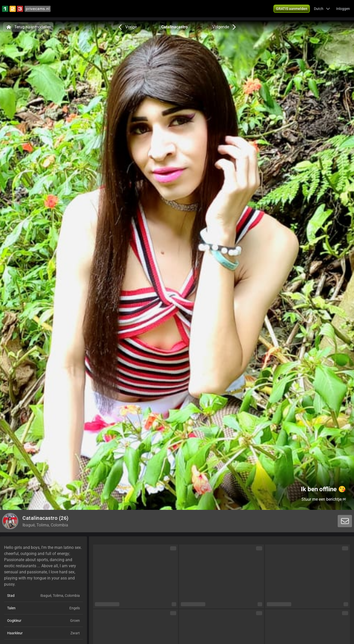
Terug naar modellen (28, 27)
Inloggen (343, 10)
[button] (322, 10)
